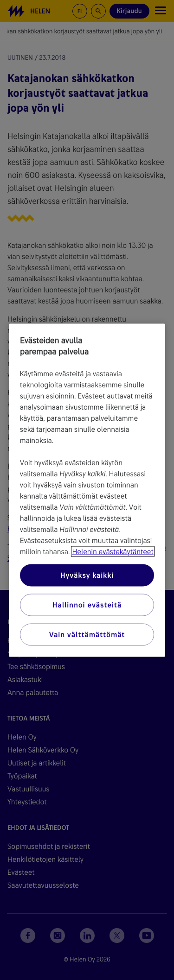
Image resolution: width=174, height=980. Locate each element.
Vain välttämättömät (87, 634)
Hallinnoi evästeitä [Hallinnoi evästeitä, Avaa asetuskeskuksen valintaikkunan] (87, 604)
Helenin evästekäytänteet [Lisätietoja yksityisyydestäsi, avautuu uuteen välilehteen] (113, 551)
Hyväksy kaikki (87, 575)
